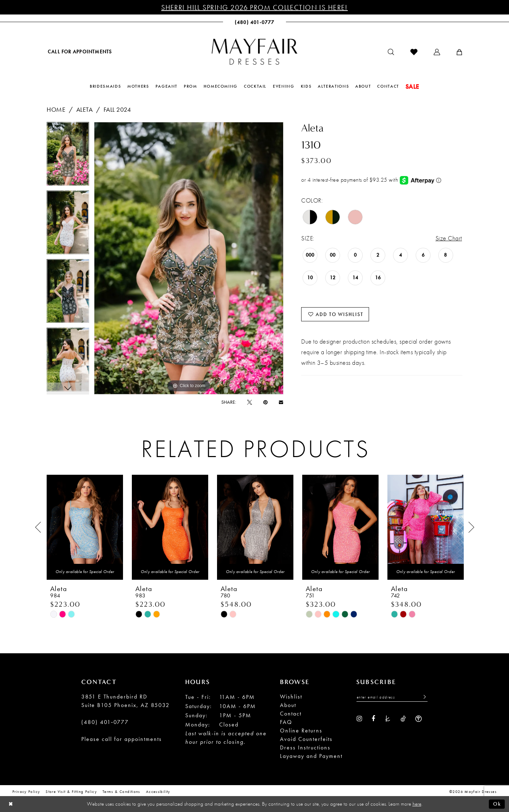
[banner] (255, 52)
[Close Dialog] (11, 804)
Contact (291, 713)
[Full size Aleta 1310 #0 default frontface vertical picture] (189, 258)
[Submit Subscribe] (423, 697)
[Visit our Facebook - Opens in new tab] (373, 718)
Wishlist (291, 696)
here (417, 804)
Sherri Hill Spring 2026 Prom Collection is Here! (255, 7)
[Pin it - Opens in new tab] (265, 402)
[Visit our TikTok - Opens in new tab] (403, 718)
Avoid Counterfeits (306, 739)
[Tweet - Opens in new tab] (250, 402)
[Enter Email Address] (392, 697)
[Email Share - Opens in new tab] (281, 402)
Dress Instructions (305, 747)
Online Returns (301, 730)
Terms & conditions (121, 791)
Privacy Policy (26, 791)
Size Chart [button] (449, 238)
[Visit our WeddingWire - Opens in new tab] (419, 718)
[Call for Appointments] (79, 51)
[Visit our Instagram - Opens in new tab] (359, 718)
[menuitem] (79, 51)
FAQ (286, 722)
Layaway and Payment (311, 756)
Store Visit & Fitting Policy (71, 791)
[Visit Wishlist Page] (414, 52)
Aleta (85, 109)
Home (56, 109)
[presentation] (85, 527)
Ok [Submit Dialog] (497, 804)
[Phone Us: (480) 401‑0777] (255, 22)
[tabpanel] (68, 156)
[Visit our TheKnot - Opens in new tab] (388, 718)
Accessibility (158, 791)
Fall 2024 (117, 109)
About (288, 705)
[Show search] (391, 52)
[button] (437, 52)
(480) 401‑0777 (105, 722)
